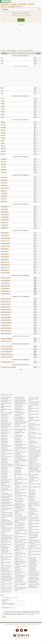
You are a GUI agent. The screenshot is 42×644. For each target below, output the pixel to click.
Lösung (4, 53)
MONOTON (5, 188)
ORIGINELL (5, 249)
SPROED (4, 170)
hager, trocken (33, 557)
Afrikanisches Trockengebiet (4, 474)
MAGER (3, 151)
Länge (38, 53)
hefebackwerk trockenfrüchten (32, 569)
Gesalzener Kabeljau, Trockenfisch (34, 478)
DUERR (3, 149)
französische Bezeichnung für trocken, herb (34, 429)
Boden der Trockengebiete (18, 439)
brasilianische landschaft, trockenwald (21, 453)
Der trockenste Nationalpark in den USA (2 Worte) (21, 484)
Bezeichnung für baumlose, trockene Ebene (21, 421)
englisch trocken (19, 552)
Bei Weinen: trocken (6, 592)
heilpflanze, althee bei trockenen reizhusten (34, 575)
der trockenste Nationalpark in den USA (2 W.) (21, 475)
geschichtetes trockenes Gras (34, 485)
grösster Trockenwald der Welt (35, 555)
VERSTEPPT (5, 259)
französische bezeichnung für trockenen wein (35, 434)
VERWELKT (5, 228)
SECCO (3, 154)
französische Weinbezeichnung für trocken (33, 443)
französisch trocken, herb (35, 402)
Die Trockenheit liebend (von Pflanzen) (21, 496)
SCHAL (3, 138)
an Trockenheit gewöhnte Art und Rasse (7, 506)
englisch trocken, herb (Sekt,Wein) (20, 558)
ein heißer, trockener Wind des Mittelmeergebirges (20, 521)
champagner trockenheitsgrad (19, 468)
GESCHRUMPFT (6, 317)
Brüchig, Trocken (19, 464)
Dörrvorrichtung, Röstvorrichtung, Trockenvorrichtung (19, 500)
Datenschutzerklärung (28, 615)
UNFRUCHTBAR (6, 323)
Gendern (26, 638)
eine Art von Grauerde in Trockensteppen (21, 540)
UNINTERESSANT (7, 352)
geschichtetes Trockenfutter (32, 491)
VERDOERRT (5, 257)
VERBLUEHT (5, 254)
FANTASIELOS (6, 315)
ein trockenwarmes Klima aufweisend (21, 531)
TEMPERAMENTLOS (8, 362)
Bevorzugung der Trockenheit (19, 415)
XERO (3, 114)
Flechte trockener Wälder (21, 583)
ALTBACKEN (5, 236)
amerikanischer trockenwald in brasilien (6, 494)
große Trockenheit (33, 534)
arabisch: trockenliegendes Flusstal (7, 535)
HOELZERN (5, 212)
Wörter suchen (5, 4)
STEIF (3, 141)
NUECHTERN (5, 246)
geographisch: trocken (34, 467)
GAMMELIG (5, 207)
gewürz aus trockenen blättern (34, 506)
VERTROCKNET (6, 328)
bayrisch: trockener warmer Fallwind (6, 568)
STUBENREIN (5, 288)
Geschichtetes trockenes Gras (35, 488)
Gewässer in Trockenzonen (32, 500)
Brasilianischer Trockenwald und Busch (20, 459)
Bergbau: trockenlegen (21, 400)
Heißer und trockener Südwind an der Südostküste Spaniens (34, 586)
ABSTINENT (5, 233)
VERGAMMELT (6, 294)
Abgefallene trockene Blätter (6, 407)
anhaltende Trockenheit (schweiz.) (7, 517)
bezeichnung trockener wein (20, 427)
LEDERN (4, 164)
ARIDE (3, 122)
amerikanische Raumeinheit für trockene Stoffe (7, 490)
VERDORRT (5, 225)
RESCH (3, 133)
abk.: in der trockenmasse (8, 412)
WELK (3, 112)
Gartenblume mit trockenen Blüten (33, 458)
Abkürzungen (12, 7)
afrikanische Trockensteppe (4, 459)
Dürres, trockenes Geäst (21, 518)
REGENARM (5, 220)
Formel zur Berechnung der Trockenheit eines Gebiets (20, 589)
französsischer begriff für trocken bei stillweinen (35, 455)
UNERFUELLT (5, 291)
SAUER (3, 135)
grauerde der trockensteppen (32, 509)
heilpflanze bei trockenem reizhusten (34, 572)
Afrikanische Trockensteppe (4, 462)
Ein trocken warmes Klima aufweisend (20, 528)
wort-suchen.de (16, 624)
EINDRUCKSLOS (6, 341)
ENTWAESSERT (6, 312)
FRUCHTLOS (5, 241)
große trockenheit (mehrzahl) (33, 538)
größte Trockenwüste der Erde (35, 549)
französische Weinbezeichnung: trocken (35, 446)
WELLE (3, 146)
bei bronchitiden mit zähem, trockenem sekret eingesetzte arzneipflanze (7, 578)
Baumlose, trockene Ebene (6, 563)
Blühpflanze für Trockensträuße (19, 436)
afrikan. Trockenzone (6, 457)
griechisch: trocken (34, 517)
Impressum (24, 624)
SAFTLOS (4, 201)
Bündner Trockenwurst (21, 466)
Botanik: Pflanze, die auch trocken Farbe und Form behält (21, 449)
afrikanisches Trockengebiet (4, 471)
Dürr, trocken (18, 515)
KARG (3, 106)
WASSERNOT (5, 265)
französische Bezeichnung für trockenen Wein (35, 438)
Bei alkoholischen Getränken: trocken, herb (7, 574)
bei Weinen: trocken (6, 590)
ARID (3, 117)
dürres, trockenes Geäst (21, 517)
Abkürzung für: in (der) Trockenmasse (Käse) (6, 424)
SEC (2, 91)
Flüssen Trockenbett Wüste (20, 585)
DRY (2, 61)
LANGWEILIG (5, 283)
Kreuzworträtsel (22, 4)
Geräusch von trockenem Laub (35, 472)
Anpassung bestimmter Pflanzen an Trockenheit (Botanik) (7, 525)
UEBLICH (4, 199)
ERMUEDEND (5, 238)
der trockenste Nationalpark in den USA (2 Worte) (21, 479)
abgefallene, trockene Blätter (6, 410)
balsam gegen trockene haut (7, 554)
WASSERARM (5, 273)
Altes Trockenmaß (6, 487)
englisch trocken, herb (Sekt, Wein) (20, 554)
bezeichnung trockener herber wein (20, 424)
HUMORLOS (5, 214)
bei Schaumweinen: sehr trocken (7, 585)
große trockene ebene (34, 533)
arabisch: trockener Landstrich (6, 532)
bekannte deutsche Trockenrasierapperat (20, 398)
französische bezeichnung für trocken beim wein (34, 425)
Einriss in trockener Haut (21, 543)
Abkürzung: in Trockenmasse (4, 442)
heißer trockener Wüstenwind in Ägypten (34, 578)
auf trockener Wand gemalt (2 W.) (6, 542)
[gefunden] (37, 58)
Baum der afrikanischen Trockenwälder (7, 557)
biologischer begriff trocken (19, 433)
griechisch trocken (33, 511)
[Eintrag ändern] (40, 58)
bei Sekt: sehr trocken (7, 587)
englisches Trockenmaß (21, 566)
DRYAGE (4, 162)
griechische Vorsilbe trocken (33, 524)
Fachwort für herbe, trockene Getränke (20, 578)
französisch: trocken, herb (34, 412)
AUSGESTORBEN (7, 339)
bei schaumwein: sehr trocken (6, 582)
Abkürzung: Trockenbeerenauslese (6, 445)
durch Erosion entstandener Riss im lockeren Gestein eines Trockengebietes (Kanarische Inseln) (20, 506)
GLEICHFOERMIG (7, 349)
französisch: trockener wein (34, 421)
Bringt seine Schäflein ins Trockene (21, 462)
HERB (3, 104)
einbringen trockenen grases (20, 537)
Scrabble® (13, 4)
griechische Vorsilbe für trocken (34, 521)
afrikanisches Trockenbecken (4, 468)
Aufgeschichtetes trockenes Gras (5, 551)
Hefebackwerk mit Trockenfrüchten (33, 566)
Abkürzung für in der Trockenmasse (6, 415)
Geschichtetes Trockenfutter (32, 494)
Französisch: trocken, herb (34, 415)
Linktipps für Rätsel (18, 638)
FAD (2, 63)
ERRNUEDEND (6, 278)
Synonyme (4, 7)
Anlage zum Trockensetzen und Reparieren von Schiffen (6, 520)
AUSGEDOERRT (6, 304)
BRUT (3, 98)
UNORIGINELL (6, 325)
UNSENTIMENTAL (7, 357)
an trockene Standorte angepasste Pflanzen (6, 503)
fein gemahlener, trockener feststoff (19, 581)
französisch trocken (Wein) (33, 400)
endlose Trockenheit (20, 544)
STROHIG (4, 196)
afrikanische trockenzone (7, 464)
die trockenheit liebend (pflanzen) (20, 490)
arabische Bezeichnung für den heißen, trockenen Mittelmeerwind (7, 538)
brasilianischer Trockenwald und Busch (20, 456)
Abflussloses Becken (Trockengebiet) (6, 401)
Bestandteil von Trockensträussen (19, 406)
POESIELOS (5, 251)
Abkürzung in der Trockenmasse (5, 433)
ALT (2, 58)
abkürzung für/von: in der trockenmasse (7, 430)
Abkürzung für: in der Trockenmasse (6, 427)
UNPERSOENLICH (7, 354)
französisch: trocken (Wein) (34, 406)
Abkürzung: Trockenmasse (4, 448)
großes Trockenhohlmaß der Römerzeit (35, 543)
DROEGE (4, 172)
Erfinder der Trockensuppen (18, 568)
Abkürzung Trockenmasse (4, 439)
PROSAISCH (5, 270)
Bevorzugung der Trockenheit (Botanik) (20, 418)
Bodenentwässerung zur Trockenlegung (21, 445)
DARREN (4, 159)
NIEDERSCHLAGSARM (8, 367)
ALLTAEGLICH (6, 302)
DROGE (3, 125)
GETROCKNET (6, 280)
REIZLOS (4, 191)
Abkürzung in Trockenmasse (4, 436)
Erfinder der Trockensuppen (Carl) (20, 571)
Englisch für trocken (20, 547)
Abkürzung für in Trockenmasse (5, 418)
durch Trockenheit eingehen (19, 511)
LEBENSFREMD (6, 320)
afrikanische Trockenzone (7, 466)
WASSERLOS (5, 262)
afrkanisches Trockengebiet (4, 477)
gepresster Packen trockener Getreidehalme (34, 469)
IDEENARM (5, 217)
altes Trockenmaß (6, 485)
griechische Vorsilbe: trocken (34, 527)
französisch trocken (34, 397)
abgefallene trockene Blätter (6, 404)
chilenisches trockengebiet (18, 471)
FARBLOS (4, 183)
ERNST (3, 130)
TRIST (3, 143)
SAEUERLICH (5, 286)
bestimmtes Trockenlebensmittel (19, 409)
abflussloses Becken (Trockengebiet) (6, 398)
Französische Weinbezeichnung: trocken (35, 449)
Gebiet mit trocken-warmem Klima (33, 461)
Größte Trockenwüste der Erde (35, 552)
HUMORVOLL (6, 244)
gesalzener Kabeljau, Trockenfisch (34, 475)
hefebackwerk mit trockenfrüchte (33, 563)
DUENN (3, 127)
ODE (2, 88)
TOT (2, 93)
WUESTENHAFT (6, 333)
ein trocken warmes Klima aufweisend (20, 525)
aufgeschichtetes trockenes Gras (5, 548)
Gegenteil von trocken (34, 464)
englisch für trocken (20, 546)
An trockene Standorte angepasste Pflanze (6, 500)
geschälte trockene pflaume (33, 481)
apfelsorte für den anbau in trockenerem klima (7, 529)
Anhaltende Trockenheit (7, 514)
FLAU (3, 101)
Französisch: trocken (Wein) (34, 409)
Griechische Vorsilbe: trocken (34, 530)
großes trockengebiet (34, 540)
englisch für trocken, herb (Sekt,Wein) (21, 550)
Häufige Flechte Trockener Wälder (33, 560)
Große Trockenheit (34, 536)
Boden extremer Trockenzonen (19, 442)
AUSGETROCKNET (7, 346)
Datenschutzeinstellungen (21, 627)
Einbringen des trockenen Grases (21, 534)
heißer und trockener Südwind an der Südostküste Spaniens (34, 581)
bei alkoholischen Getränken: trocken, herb (7, 571)
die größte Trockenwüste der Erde (21, 487)
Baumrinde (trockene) (7, 566)
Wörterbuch (31, 4)
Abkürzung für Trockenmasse (4, 421)
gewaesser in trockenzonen (32, 497)
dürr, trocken (18, 513)
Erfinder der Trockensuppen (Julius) (20, 575)
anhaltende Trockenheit (7, 513)
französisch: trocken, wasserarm (34, 418)
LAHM (3, 109)
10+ (29, 15)
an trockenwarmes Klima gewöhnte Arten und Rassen (7, 510)
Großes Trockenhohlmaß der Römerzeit (35, 546)
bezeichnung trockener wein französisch (20, 430)
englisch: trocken (19, 560)
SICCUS (3, 167)
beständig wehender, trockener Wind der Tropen (21, 403)
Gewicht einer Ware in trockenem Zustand (34, 503)
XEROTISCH (5, 267)
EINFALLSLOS (6, 307)
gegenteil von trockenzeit (35, 465)
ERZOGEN (4, 180)
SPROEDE (4, 193)
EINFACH (4, 178)
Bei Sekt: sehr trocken (7, 589)
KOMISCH (4, 185)
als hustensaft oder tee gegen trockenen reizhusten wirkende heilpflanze (6, 482)
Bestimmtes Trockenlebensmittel (19, 412)
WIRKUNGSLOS (6, 331)
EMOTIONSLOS (6, 310)
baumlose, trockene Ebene (6, 560)
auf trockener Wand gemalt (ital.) (6, 545)
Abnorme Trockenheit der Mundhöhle (7, 454)
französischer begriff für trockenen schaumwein (34, 452)
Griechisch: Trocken (34, 519)
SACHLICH (4, 222)
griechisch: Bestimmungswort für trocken (34, 514)
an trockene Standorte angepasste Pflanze (6, 497)
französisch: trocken (34, 404)
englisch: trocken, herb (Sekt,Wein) (20, 564)
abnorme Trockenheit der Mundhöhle (7, 451)
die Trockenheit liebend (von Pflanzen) (20, 493)
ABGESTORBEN (6, 299)
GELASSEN (5, 209)
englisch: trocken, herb (21, 561)
